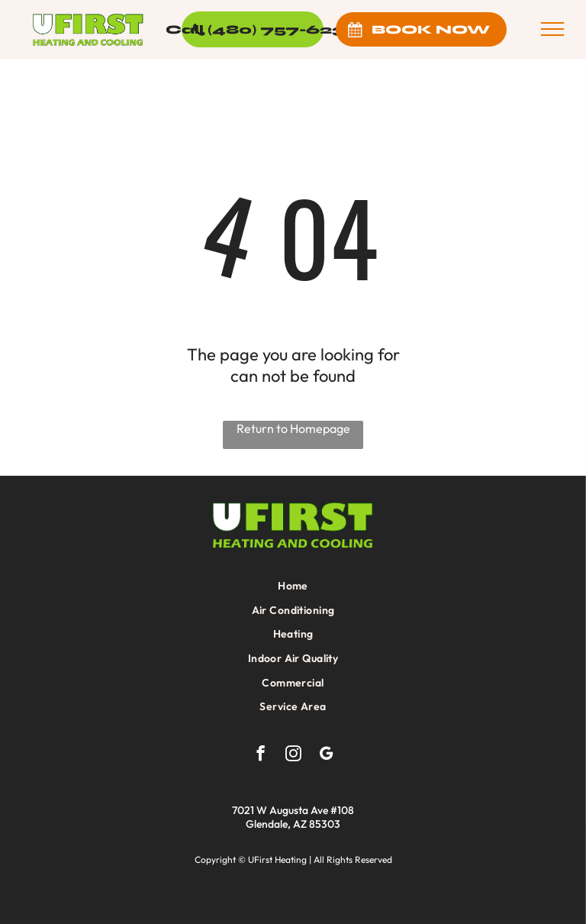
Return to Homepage (293, 428)
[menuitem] (293, 586)
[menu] (552, 29)
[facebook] (261, 755)
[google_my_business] (326, 755)
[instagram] (293, 755)
